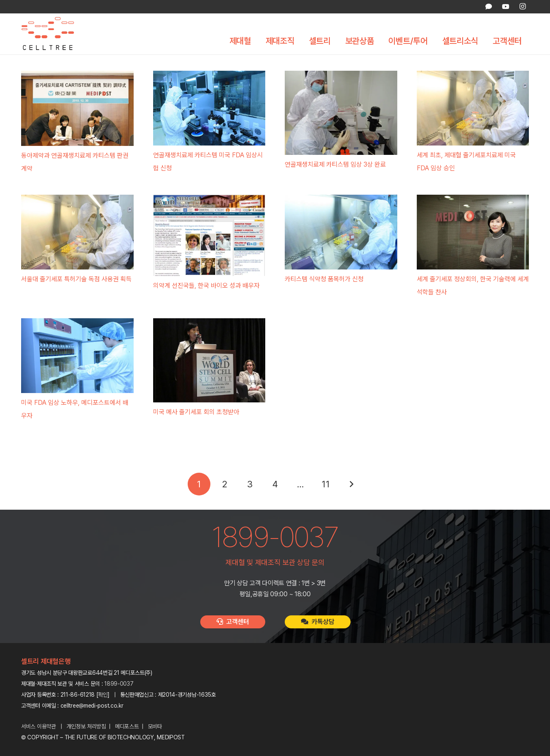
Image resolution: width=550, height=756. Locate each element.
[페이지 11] (326, 484)
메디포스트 (127, 726)
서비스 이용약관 (39, 726)
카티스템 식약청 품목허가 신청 (324, 279)
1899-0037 (119, 684)
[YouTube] (505, 7)
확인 (103, 695)
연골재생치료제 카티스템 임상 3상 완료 (335, 164)
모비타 (155, 726)
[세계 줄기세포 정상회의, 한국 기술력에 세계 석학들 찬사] (473, 232)
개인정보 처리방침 (86, 726)
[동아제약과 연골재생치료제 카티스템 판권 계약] (77, 108)
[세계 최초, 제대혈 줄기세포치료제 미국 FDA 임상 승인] (473, 108)
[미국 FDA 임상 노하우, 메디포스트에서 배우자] (77, 356)
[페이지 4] (275, 484)
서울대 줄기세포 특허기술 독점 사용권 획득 (76, 279)
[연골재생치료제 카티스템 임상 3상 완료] (341, 113)
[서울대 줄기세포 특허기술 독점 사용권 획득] (77, 232)
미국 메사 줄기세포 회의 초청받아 (196, 412)
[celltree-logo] (53, 35)
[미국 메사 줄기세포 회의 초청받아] (209, 360)
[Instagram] (522, 7)
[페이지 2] (224, 484)
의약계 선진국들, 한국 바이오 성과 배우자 (206, 286)
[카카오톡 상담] (489, 7)
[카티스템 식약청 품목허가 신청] (341, 232)
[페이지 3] (250, 484)
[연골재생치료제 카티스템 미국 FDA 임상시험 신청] (209, 108)
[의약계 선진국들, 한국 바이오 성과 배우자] (209, 235)
